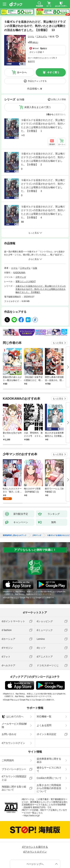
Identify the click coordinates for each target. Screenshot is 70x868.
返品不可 (31, 45)
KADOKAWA (19, 251)
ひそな (31, 37)
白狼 (35, 246)
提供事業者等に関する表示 (49, 739)
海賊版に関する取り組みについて (14, 767)
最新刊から (61, 100)
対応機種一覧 (44, 695)
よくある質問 (44, 704)
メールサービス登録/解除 (14, 704)
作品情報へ (33, 74)
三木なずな (42, 37)
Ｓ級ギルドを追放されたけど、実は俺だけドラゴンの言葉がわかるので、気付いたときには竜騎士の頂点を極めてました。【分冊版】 (41, 268)
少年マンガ (21, 255)
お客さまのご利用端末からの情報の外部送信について (49, 767)
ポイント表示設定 (46, 713)
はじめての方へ (13, 695)
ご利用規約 (8, 739)
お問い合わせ (9, 713)
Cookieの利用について (49, 756)
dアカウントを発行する (35, 825)
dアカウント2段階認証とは (14, 756)
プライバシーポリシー (14, 747)
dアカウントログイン (13, 721)
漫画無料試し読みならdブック (15, 514)
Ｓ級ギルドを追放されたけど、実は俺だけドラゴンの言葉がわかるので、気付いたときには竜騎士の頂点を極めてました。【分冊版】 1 (43, 111)
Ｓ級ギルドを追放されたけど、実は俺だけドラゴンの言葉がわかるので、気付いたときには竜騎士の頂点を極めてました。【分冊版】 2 (43, 137)
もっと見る (58, 321)
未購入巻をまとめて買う (38, 93)
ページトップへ (35, 842)
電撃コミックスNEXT (26, 260)
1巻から (50, 100)
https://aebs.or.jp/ (32, 794)
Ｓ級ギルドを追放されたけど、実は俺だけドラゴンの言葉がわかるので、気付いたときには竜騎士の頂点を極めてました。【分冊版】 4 (43, 190)
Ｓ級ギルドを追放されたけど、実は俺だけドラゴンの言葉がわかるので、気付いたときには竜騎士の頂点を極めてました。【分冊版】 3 (43, 164)
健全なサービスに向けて (49, 747)
